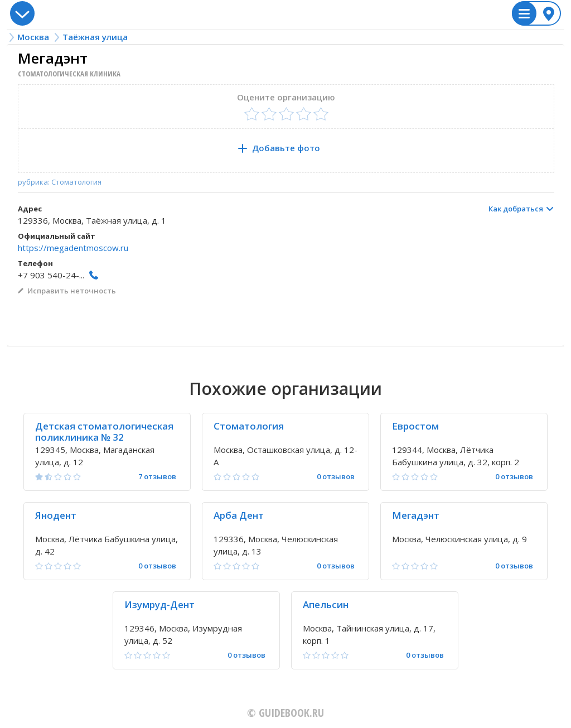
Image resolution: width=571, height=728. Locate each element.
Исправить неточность (72, 291)
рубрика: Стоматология (60, 182)
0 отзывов (336, 477)
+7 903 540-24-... (51, 275)
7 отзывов (157, 477)
